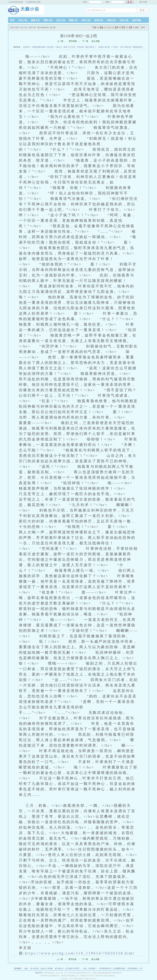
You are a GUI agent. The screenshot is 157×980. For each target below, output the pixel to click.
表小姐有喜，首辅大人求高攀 (41, 968)
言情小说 (99, 20)
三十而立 (115, 47)
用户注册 (143, 2)
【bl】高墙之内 (125, 47)
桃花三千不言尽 (70, 47)
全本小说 (124, 20)
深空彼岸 (50, 47)
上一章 (60, 41)
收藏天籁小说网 (34, 2)
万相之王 (59, 47)
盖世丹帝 (32, 27)
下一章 (85, 41)
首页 (12, 20)
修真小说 (35, 20)
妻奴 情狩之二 (91, 47)
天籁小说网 (26, 11)
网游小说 (73, 20)
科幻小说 (86, 20)
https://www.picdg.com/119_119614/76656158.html (80, 953)
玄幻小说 (23, 20)
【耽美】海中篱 (104, 47)
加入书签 (96, 41)
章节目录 (72, 959)
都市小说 (48, 20)
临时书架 (137, 20)
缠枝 (26, 968)
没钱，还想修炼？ (90, 968)
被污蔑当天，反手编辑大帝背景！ (68, 968)
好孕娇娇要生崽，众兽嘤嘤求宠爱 (112, 968)
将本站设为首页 (17, 2)
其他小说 (111, 20)
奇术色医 (81, 47)
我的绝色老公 (138, 47)
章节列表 (73, 41)
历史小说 (61, 20)
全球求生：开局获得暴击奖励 (34, 47)
